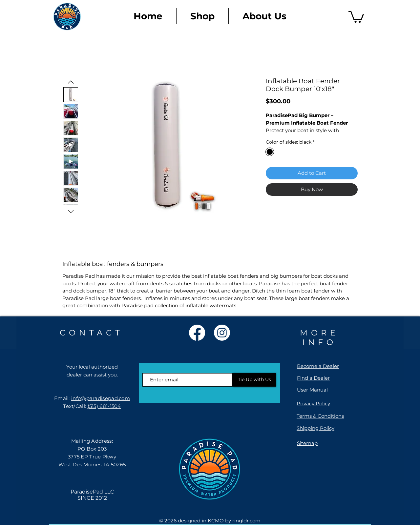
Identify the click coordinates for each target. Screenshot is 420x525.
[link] (356, 16)
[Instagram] (222, 333)
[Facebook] (197, 333)
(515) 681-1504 (104, 406)
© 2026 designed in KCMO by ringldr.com (210, 521)
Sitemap (307, 443)
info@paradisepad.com (101, 398)
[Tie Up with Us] (254, 380)
